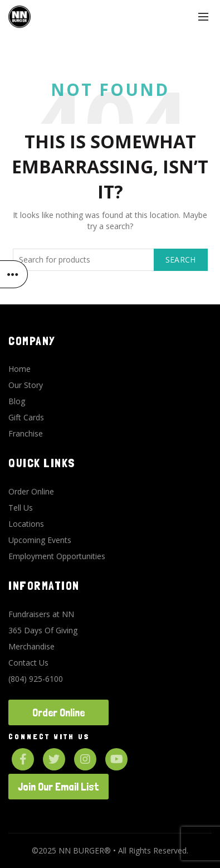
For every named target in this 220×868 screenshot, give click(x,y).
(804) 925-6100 (36, 679)
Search (181, 260)
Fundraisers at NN (41, 614)
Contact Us (28, 663)
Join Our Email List (58, 787)
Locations (26, 524)
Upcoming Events (40, 540)
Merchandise (31, 646)
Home (19, 369)
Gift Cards (26, 417)
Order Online (31, 491)
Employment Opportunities (57, 556)
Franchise (26, 433)
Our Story (26, 385)
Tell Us (21, 508)
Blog (17, 401)
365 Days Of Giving (43, 630)
